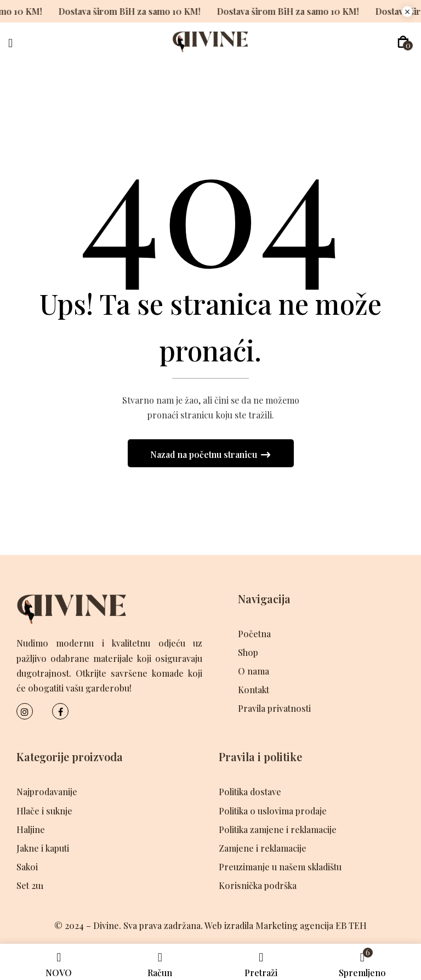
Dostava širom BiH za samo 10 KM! (120, 11)
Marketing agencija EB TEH (311, 925)
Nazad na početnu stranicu (205, 454)
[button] (403, 42)
